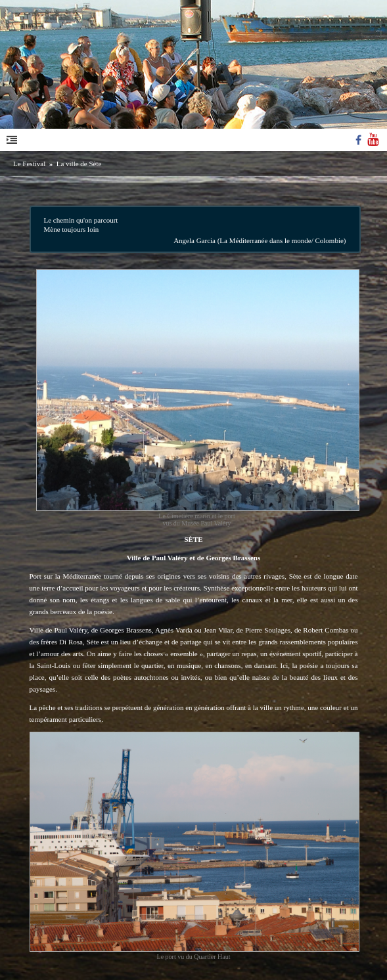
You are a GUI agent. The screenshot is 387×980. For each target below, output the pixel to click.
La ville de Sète (79, 164)
